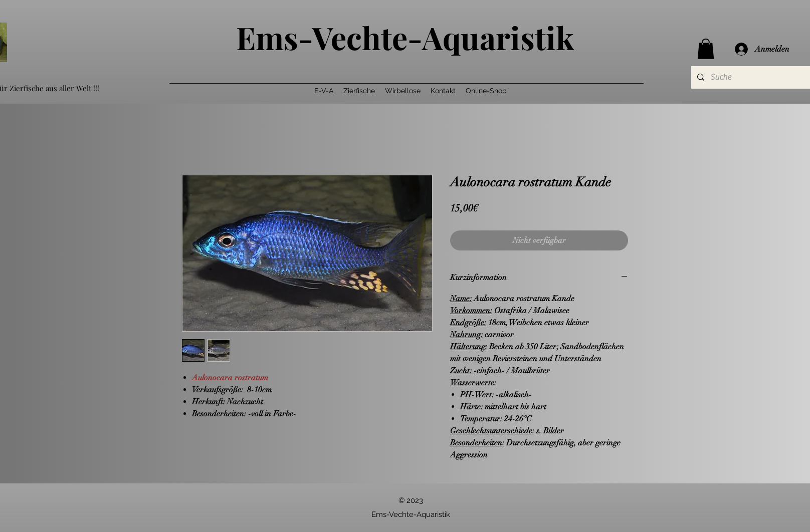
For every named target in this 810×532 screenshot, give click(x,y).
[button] (706, 49)
